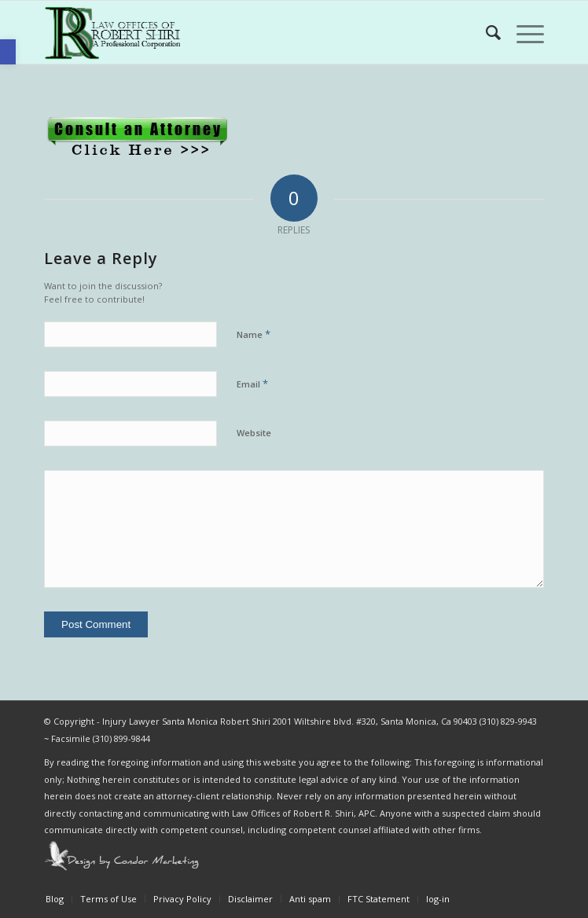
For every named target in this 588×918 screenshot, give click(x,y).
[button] (8, 52)
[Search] (485, 32)
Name (254, 334)
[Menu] (522, 32)
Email (252, 384)
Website (254, 433)
